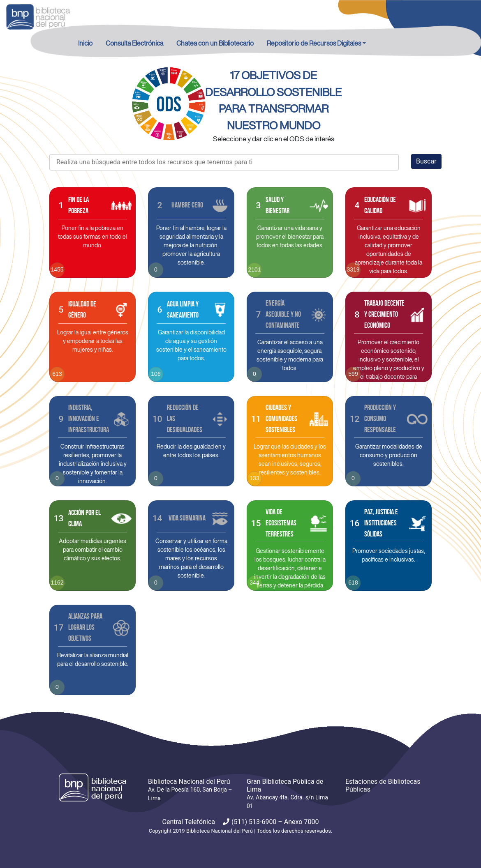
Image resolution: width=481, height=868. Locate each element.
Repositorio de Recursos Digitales (314, 43)
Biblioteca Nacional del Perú (220, 831)
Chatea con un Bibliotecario (215, 43)
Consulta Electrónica (134, 43)
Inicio (85, 43)
